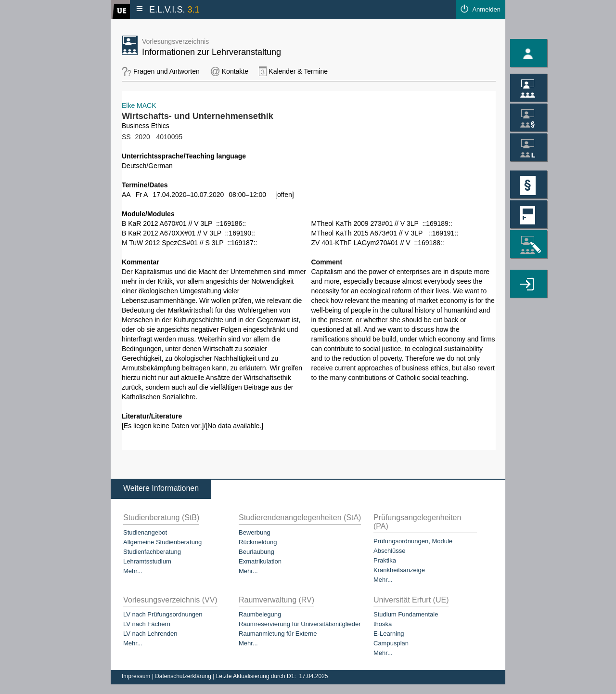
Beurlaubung (257, 552)
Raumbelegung (260, 614)
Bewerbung (255, 532)
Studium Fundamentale (406, 614)
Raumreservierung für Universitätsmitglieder (300, 624)
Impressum (137, 676)
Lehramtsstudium (147, 561)
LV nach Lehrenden (150, 634)
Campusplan (391, 643)
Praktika (385, 560)
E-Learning (389, 634)
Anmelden (486, 9)
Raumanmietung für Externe (278, 634)
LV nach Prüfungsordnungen (163, 614)
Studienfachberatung (152, 552)
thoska (383, 624)
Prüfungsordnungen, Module (413, 541)
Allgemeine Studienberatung (162, 542)
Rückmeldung (258, 542)
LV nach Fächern (147, 624)
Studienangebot (145, 532)
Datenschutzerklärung (184, 676)
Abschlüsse (389, 551)
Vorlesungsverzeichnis (175, 41)
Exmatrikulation (260, 561)
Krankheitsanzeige (399, 570)
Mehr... (133, 571)
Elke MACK (139, 105)
